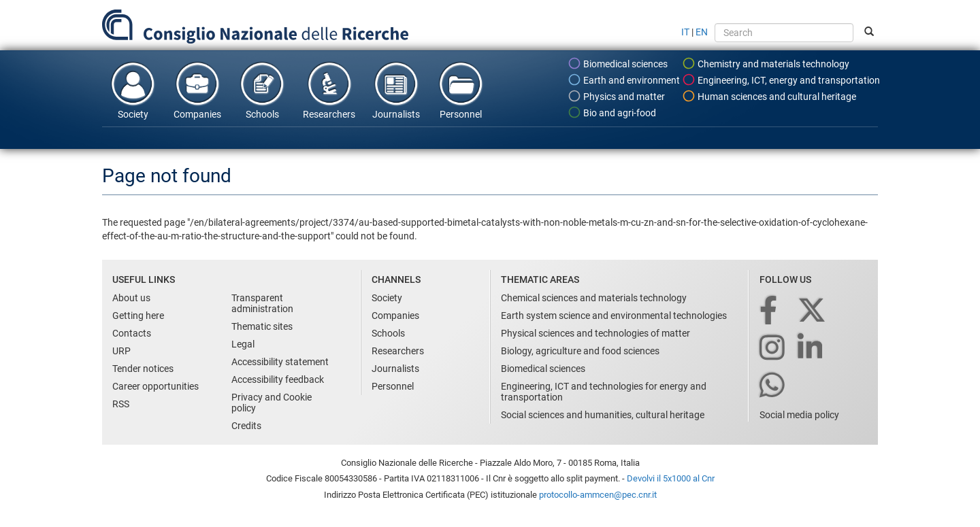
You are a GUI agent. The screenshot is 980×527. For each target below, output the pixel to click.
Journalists (396, 90)
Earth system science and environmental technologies (614, 316)
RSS (121, 404)
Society (133, 90)
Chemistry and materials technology (766, 63)
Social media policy (799, 415)
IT (685, 32)
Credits (246, 426)
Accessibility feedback (278, 379)
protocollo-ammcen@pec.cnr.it (598, 495)
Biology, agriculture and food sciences (580, 351)
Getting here (138, 316)
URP (121, 351)
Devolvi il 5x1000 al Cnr (671, 478)
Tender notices (143, 369)
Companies (197, 90)
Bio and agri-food (612, 112)
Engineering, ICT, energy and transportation (781, 80)
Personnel (461, 90)
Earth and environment (624, 80)
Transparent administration (262, 303)
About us (131, 298)
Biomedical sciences (618, 63)
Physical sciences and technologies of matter (595, 333)
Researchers (329, 90)
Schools (262, 90)
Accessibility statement (280, 362)
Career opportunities (156, 386)
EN (702, 32)
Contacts (132, 333)
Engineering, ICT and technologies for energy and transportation (604, 392)
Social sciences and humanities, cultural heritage (603, 415)
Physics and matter (616, 96)
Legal (243, 344)
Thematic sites (262, 326)
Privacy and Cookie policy (272, 403)
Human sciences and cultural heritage (769, 96)
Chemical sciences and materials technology (594, 298)
